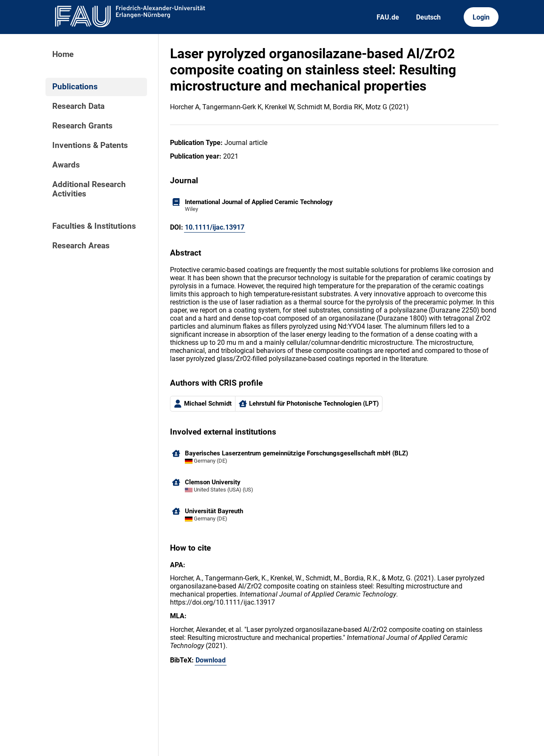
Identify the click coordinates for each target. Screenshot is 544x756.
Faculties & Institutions (94, 226)
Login (481, 17)
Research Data (78, 106)
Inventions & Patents (90, 145)
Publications (75, 87)
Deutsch (428, 17)
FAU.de (388, 17)
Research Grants (82, 126)
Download (211, 660)
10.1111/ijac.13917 (215, 227)
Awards (66, 165)
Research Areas (81, 246)
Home (63, 54)
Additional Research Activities (89, 189)
